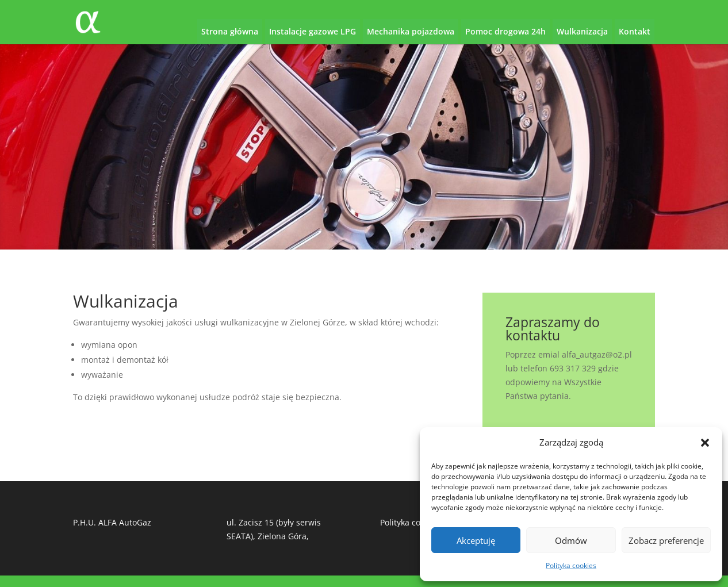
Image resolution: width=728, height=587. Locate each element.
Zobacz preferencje (666, 540)
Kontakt (635, 31)
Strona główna (230, 31)
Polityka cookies (571, 565)
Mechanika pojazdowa (411, 31)
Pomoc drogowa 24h (505, 31)
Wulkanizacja (582, 31)
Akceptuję (476, 540)
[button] (705, 443)
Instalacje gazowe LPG (313, 31)
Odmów (571, 540)
